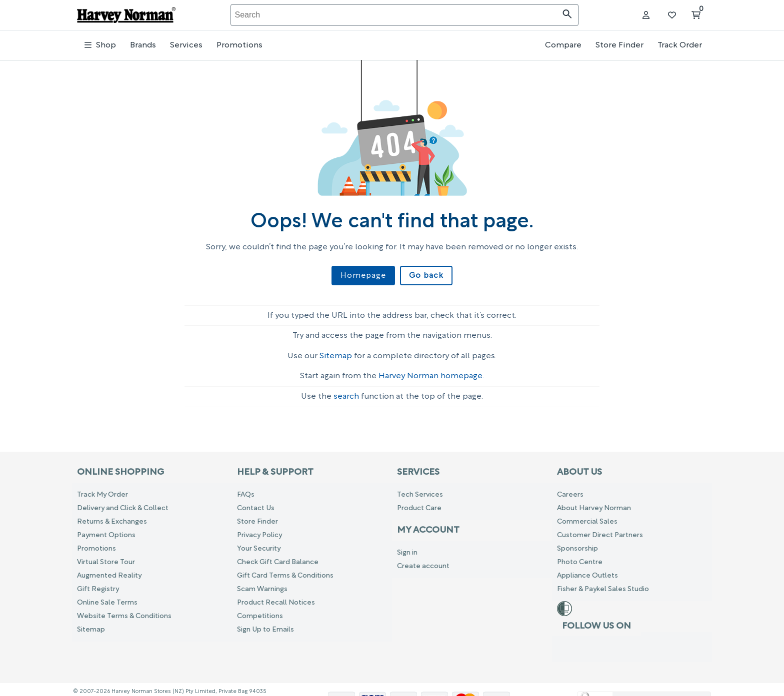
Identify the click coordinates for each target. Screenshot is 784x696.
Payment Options (106, 531)
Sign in (407, 548)
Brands (143, 45)
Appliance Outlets (587, 571)
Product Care (419, 504)
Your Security (259, 544)
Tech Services (420, 490)
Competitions (260, 612)
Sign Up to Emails (265, 625)
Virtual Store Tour (106, 558)
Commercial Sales (587, 517)
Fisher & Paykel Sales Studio (603, 585)
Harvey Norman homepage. (431, 372)
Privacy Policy (259, 531)
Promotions (239, 45)
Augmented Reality (109, 571)
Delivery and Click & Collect (123, 504)
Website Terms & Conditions (124, 612)
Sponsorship (577, 544)
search (346, 392)
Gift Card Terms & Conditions (285, 571)
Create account (423, 562)
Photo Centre (580, 558)
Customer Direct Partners (600, 531)
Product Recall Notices (276, 598)
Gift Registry (98, 585)
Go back (424, 276)
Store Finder (619, 45)
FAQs (246, 490)
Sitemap (336, 352)
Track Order (680, 45)
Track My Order (102, 490)
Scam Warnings (262, 585)
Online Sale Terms (107, 598)
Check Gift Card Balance (278, 558)
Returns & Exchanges (112, 517)
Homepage (365, 276)
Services (186, 45)
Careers (570, 490)
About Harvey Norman (594, 504)
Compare (563, 45)
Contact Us (256, 504)
